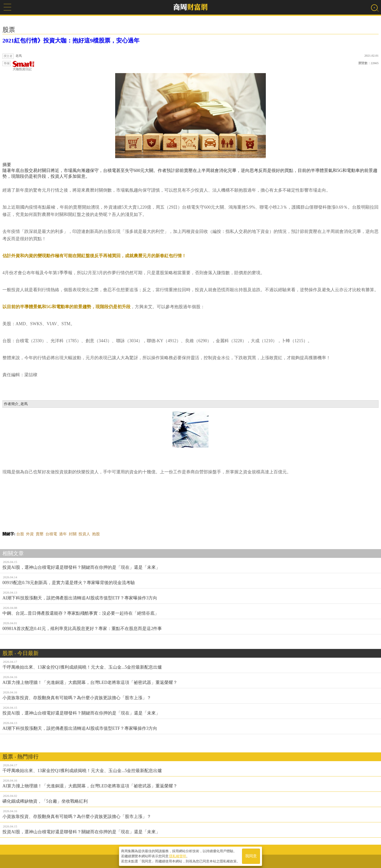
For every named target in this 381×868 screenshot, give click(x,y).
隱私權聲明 (178, 856)
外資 (30, 534)
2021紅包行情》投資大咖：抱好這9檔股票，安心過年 (71, 41)
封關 (73, 534)
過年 (63, 534)
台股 (20, 534)
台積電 (51, 534)
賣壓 (40, 534)
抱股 (96, 534)
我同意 (251, 856)
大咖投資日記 (24, 66)
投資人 (84, 534)
